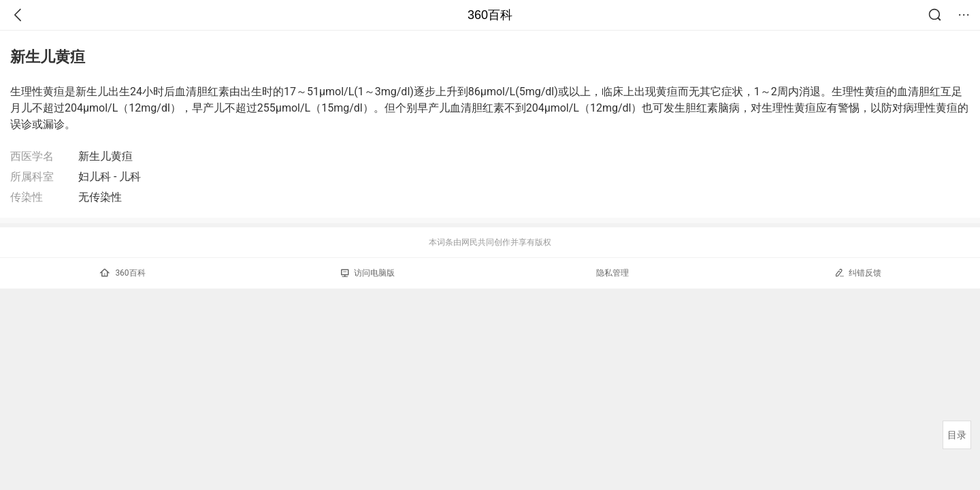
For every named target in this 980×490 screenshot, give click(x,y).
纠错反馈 (858, 273)
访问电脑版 (368, 273)
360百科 (490, 15)
